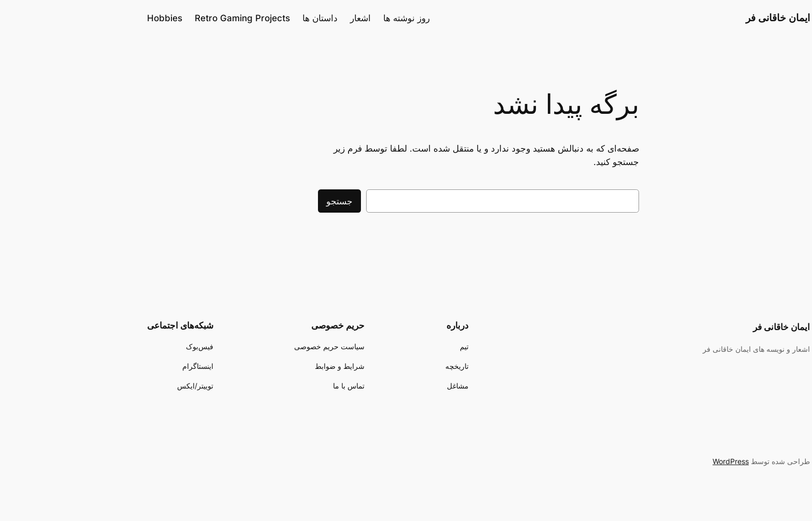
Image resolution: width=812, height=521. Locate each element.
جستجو (267, 201)
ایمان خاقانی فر (705, 18)
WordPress (658, 461)
